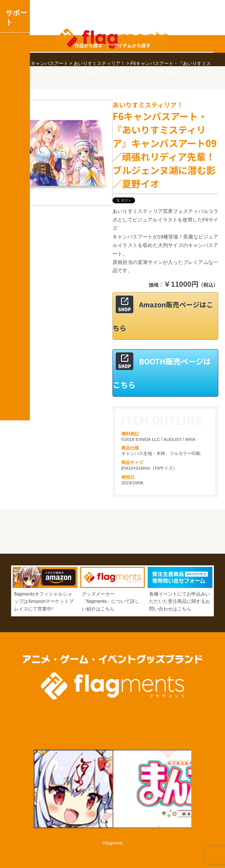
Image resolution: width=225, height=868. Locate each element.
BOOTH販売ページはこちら (162, 373)
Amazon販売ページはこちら (163, 316)
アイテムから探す (132, 45)
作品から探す (88, 45)
